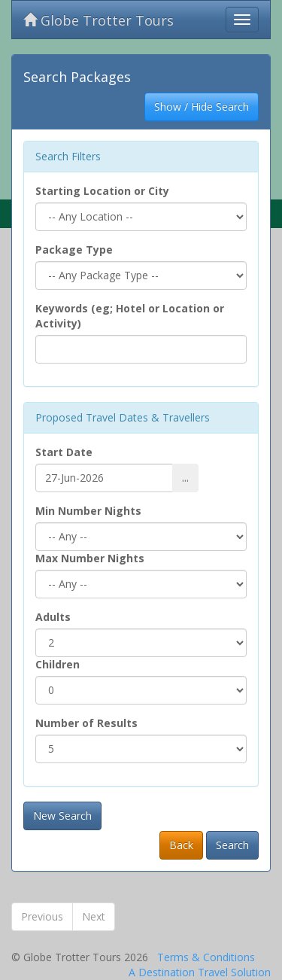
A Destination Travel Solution (200, 972)
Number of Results (86, 723)
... (185, 478)
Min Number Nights (88, 511)
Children (58, 664)
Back (181, 845)
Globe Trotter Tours (99, 20)
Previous (42, 916)
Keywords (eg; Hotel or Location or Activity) (130, 316)
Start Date (64, 452)
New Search (62, 816)
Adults (53, 617)
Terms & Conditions (206, 957)
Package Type (74, 250)
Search (232, 845)
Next (94, 916)
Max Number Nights (90, 558)
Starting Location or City (102, 191)
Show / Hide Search (202, 107)
